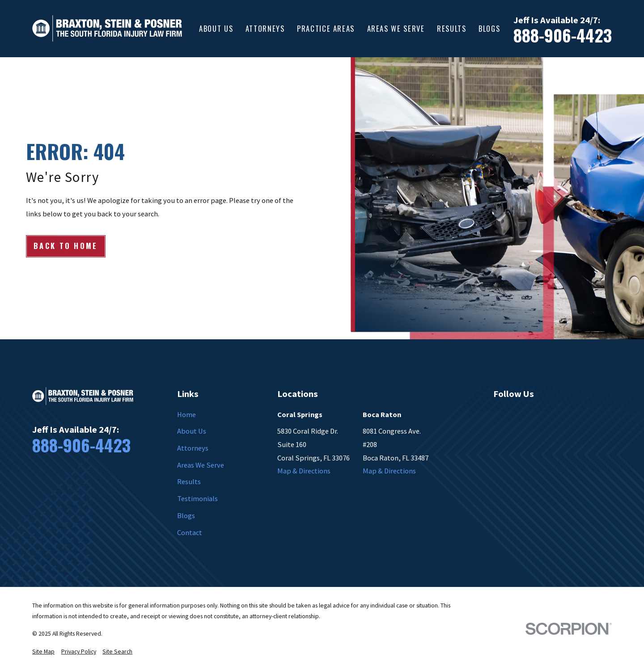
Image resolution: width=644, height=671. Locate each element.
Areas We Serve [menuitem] (396, 28)
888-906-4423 (563, 35)
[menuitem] (43, 652)
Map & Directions (304, 471)
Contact (190, 532)
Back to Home (66, 246)
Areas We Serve (201, 465)
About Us (192, 431)
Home (186, 414)
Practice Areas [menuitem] (326, 28)
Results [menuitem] (452, 28)
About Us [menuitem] (216, 28)
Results (189, 481)
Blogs (186, 515)
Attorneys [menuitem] (265, 28)
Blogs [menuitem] (489, 28)
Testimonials (197, 498)
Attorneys (193, 448)
